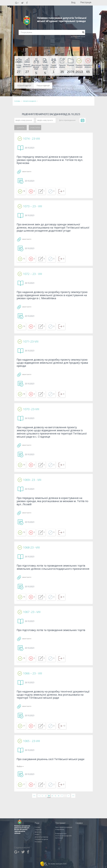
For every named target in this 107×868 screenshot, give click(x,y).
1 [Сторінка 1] (42, 814)
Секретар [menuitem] (38, 832)
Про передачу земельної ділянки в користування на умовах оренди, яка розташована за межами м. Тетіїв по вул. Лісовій (52, 510)
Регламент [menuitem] (38, 842)
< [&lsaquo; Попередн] (39, 814)
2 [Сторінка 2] (46, 814)
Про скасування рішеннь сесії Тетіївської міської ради (52, 777)
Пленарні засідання (29, 101)
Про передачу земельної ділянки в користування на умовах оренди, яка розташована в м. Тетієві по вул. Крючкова (52, 160)
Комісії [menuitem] (37, 836)
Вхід (73, 2)
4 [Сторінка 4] (52, 814)
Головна (17, 101)
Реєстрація (86, 2)
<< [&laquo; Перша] (34, 814)
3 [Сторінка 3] (49, 814)
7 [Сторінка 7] (62, 814)
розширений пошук (78, 36)
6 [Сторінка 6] (59, 814)
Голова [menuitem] (37, 830)
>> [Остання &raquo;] (73, 814)
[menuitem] (19, 66)
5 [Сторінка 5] (55, 814)
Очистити (35, 128)
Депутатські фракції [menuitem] (41, 838)
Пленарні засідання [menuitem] (41, 840)
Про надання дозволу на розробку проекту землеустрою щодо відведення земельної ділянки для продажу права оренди (53, 368)
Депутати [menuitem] (38, 834)
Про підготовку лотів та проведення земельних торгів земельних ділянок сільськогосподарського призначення (53, 579)
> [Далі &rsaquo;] (68, 814)
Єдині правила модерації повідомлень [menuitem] (63, 831)
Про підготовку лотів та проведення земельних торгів (53, 645)
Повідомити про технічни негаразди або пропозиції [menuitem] (63, 837)
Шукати (20, 128)
